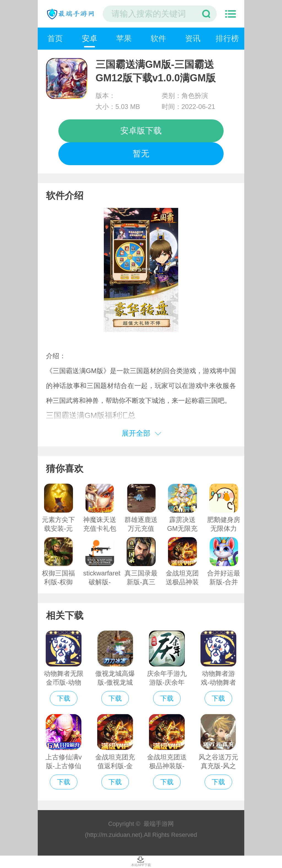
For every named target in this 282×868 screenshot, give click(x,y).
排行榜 (227, 38)
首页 (55, 38)
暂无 (141, 153)
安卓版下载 (141, 131)
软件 (158, 38)
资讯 (193, 38)
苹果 (124, 38)
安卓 (90, 38)
